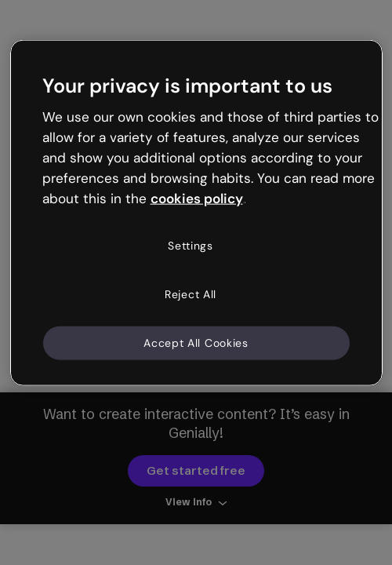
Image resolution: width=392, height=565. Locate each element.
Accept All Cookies (196, 342)
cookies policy (197, 198)
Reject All (191, 294)
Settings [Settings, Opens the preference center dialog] (191, 246)
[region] (196, 213)
